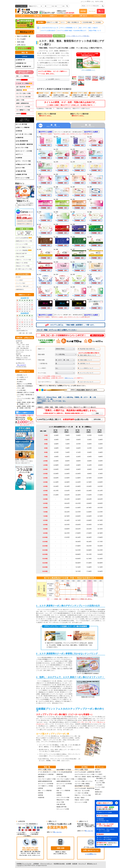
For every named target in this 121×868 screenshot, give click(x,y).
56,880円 (78, 554)
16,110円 (100, 491)
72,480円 (89, 567)
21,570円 (100, 512)
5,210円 (100, 435)
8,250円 (56, 440)
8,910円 (100, 469)
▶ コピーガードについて (86, 382)
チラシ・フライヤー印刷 (24, 161)
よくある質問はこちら (91, 854)
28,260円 (89, 537)
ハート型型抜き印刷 (80, 779)
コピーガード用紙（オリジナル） (84, 781)
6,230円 (78, 457)
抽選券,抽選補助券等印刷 (45, 781)
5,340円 (89, 440)
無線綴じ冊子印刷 (22, 174)
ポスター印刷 (21, 168)
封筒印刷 (20, 131)
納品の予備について (95, 31)
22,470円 (78, 512)
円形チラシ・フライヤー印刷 (23, 260)
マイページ (92, 11)
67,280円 (89, 563)
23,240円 (56, 486)
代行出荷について (22, 375)
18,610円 (100, 499)
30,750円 (67, 516)
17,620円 (89, 495)
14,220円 (78, 482)
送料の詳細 (97, 419)
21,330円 (56, 482)
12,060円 (67, 469)
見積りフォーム (69, 378)
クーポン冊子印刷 (22, 124)
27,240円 (56, 495)
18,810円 (89, 499)
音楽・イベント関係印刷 (45, 791)
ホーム (23, 16)
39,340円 (78, 542)
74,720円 (78, 567)
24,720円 (78, 520)
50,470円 (100, 550)
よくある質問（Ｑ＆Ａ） (53, 79)
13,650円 (100, 482)
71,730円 (100, 567)
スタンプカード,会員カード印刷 (47, 779)
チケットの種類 (25, 48)
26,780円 (100, 533)
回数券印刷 (20, 138)
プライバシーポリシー (46, 864)
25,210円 (67, 499)
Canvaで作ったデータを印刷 (25, 221)
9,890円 (89, 474)
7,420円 (67, 452)
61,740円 (89, 559)
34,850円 (67, 529)
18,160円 (78, 495)
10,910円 (67, 465)
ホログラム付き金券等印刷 (23, 238)
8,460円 (56, 448)
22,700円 (100, 516)
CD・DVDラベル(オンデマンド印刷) (23, 269)
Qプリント (20, 154)
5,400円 (89, 444)
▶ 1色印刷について (84, 363)
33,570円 (67, 525)
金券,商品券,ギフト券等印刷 (46, 774)
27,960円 (100, 537)
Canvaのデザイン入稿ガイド (25, 224)
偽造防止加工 (99, 792)
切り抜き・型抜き (80, 798)
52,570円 (78, 550)
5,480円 (100, 452)
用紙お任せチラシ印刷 (63, 800)
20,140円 (67, 486)
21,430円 (78, 508)
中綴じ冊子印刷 (21, 171)
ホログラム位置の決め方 (48, 31)
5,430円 (78, 435)
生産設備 (75, 864)
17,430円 (100, 495)
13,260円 (67, 474)
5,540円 (89, 452)
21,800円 (89, 512)
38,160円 (89, 542)
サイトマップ (82, 864)
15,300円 (56, 474)
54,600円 (100, 554)
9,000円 (89, 469)
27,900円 (78, 533)
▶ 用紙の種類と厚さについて (87, 355)
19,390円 (78, 499)
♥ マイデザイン (98, 16)
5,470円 (89, 448)
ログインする (99, 1)
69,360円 (78, 563)
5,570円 (78, 444)
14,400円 (67, 478)
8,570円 (56, 452)
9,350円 (56, 457)
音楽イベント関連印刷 (23, 127)
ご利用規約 (36, 864)
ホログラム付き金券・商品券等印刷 (85, 788)
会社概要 (69, 864)
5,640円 (78, 448)
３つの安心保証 (21, 390)
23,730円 (100, 520)
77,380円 (89, 571)
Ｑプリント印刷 (61, 786)
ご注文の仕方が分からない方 (50, 28)
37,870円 (67, 537)
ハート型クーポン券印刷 (81, 793)
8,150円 (56, 435)
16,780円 (78, 491)
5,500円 (78, 440)
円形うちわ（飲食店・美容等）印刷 (85, 777)
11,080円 (78, 478)
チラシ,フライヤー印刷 (63, 798)
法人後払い (20, 382)
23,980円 (89, 520)
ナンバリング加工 (20, 283)
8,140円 (89, 465)
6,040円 (89, 457)
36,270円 (67, 533)
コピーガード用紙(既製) (23, 250)
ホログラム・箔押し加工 (22, 286)
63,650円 (78, 559)
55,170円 (89, 554)
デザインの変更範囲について (69, 28)
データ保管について (23, 377)
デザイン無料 (21, 388)
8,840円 (67, 461)
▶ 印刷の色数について (85, 360)
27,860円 (67, 508)
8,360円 (56, 444)
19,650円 (100, 503)
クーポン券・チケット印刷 (24, 134)
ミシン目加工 (19, 280)
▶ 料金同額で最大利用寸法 (86, 349)
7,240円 (67, 444)
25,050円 (89, 525)
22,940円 (89, 516)
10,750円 (89, 478)
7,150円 (67, 440)
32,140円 (67, 520)
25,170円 (56, 491)
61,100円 (100, 559)
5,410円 (100, 448)
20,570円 (100, 508)
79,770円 (78, 571)
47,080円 (78, 546)
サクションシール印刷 (23, 178)
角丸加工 (97, 789)
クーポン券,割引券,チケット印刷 (47, 772)
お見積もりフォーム (64, 386)
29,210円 (67, 512)
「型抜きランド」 (23, 201)
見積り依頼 (21, 42)
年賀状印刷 (41, 798)
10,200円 (56, 461)
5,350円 (100, 444)
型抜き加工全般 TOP (21, 253)
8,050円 (100, 465)
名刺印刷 (20, 158)
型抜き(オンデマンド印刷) (22, 266)
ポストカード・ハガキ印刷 (24, 151)
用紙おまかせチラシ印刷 (24, 164)
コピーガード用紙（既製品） (83, 784)
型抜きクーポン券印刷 (21, 263)
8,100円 (67, 457)
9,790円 (100, 474)
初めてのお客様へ (23, 36)
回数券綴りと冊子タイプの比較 (26, 392)
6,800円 (78, 461)
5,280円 (100, 440)
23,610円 (67, 495)
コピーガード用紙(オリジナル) (23, 247)
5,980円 (100, 457)
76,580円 (100, 571)
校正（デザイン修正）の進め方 (88, 28)
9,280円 (78, 469)
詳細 (97, 413)
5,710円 (78, 452)
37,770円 (100, 542)
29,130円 (78, 537)
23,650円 (78, 516)
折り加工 (18, 277)
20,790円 (89, 508)
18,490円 (67, 482)
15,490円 (78, 486)
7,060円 (67, 435)
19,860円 (89, 503)
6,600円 (89, 461)
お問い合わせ (83, 16)
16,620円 (56, 478)
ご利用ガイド (53, 16)
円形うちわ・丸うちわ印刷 (82, 791)
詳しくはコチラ (22, 365)
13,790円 (89, 482)
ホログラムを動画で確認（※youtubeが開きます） (72, 31)
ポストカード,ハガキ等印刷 (46, 784)
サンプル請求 (21, 39)
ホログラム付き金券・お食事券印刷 (85, 772)
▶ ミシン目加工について (86, 368)
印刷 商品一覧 (38, 16)
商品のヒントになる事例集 (24, 384)
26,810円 (78, 529)
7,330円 (67, 448)
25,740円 (100, 529)
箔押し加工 (98, 794)
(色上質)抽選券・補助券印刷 (25, 144)
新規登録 (83, 11)
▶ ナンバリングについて (86, 373)
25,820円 (78, 525)
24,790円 (100, 525)
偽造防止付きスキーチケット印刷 (23, 241)
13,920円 (56, 469)
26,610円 (67, 503)
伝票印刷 (40, 788)
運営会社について (92, 864)
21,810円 (67, 491)
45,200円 (100, 546)
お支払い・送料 (68, 16)
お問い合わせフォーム (91, 850)
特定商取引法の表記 (59, 864)
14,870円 (100, 486)
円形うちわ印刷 (20, 257)
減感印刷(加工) (19, 289)
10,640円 (100, 478)
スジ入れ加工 (99, 785)
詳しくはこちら (58, 832)
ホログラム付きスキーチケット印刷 (85, 774)
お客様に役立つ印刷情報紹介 (25, 386)
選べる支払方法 (21, 379)
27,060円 (89, 533)
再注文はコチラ (26, 32)
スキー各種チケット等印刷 (45, 786)
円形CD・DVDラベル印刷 (82, 800)
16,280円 (89, 491)
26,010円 (89, 529)
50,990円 (89, 550)
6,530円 (100, 461)
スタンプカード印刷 (23, 148)
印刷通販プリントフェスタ (24, 864)
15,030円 (89, 486)
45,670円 (89, 546)
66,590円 (100, 563)
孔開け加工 (98, 772)
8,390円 (78, 465)
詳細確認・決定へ (46, 145)
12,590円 (56, 465)
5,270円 (89, 435)
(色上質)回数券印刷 (22, 141)
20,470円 (78, 503)
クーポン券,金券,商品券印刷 (64, 772)
